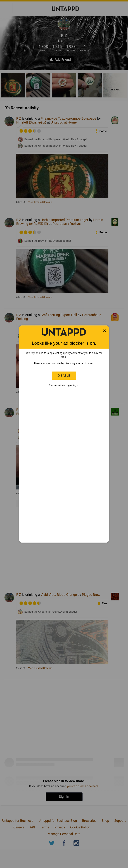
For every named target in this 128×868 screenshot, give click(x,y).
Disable (64, 376)
